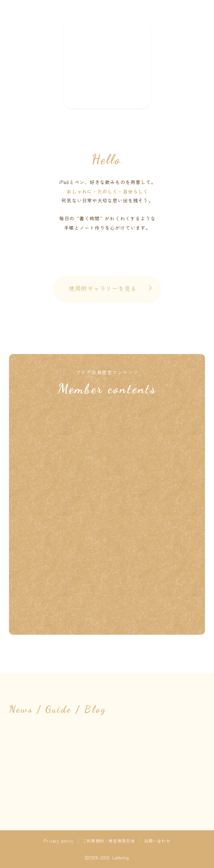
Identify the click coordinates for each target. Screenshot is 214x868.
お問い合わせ (157, 841)
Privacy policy (58, 841)
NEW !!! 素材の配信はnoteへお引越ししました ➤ (107, 64)
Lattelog (107, 31)
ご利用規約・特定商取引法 (109, 841)
